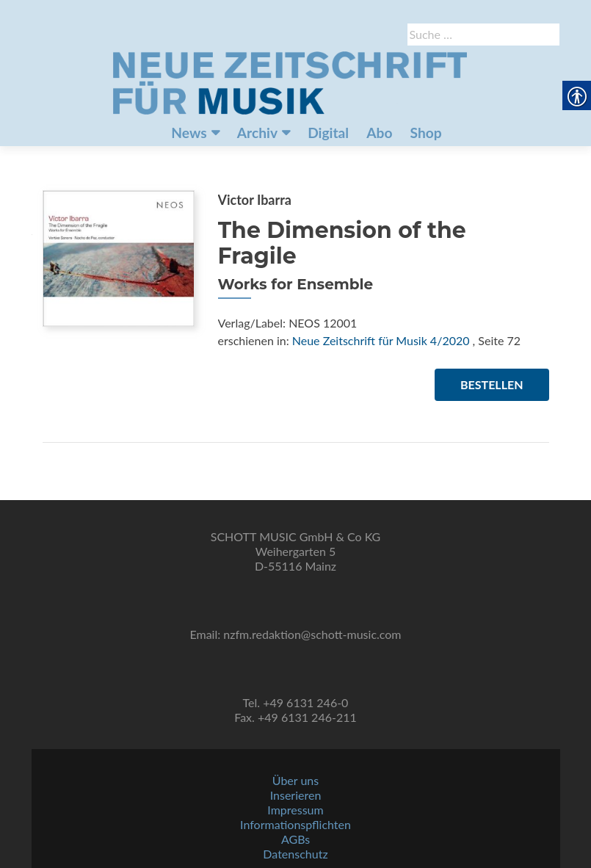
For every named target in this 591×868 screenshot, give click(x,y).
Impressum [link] (295, 810)
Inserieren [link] (296, 795)
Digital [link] (328, 133)
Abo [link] (379, 133)
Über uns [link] (295, 780)
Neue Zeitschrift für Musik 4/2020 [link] (381, 340)
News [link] (189, 133)
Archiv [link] (257, 133)
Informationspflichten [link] (295, 824)
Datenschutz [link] (295, 854)
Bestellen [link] (492, 384)
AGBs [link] (295, 839)
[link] (290, 82)
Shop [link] (426, 133)
